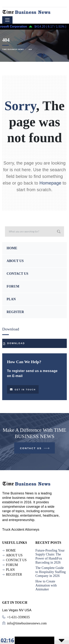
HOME (12, 248)
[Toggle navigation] (7, 20)
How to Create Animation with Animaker (46, 585)
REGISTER (15, 312)
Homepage (50, 183)
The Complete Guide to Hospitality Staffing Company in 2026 (51, 572)
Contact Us (35, 449)
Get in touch (23, 389)
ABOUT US (15, 261)
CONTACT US (17, 274)
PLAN (11, 299)
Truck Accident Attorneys (21, 530)
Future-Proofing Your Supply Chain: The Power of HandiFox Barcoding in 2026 (50, 556)
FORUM (13, 286)
